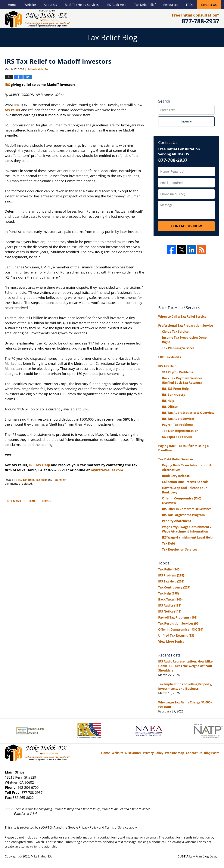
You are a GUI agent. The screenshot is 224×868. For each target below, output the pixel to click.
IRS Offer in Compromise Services (187, 509)
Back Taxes (170, 599)
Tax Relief (59, 480)
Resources (171, 5)
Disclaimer (133, 753)
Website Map (175, 753)
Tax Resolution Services (180, 549)
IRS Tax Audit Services (178, 419)
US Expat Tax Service (177, 437)
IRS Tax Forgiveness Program (183, 515)
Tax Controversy (174, 587)
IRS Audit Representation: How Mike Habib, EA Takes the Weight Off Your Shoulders (185, 666)
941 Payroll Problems (178, 372)
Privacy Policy (153, 753)
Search (187, 121)
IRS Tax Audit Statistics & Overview (188, 413)
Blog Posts (212, 753)
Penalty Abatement (177, 521)
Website (30, 5)
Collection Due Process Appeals (185, 482)
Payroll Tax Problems (178, 425)
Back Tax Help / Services (82, 5)
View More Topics (171, 641)
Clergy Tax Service (175, 332)
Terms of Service (117, 827)
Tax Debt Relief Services (176, 459)
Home (12, 5)
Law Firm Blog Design (199, 856)
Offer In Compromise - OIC (181, 629)
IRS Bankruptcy (174, 395)
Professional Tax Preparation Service (186, 326)
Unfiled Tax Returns (176, 635)
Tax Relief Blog (37, 19)
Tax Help (41, 480)
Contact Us (209, 5)
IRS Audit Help (117, 5)
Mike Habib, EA (41, 856)
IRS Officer (170, 407)
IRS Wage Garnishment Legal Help (187, 537)
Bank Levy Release (176, 476)
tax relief (12, 110)
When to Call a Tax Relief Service (182, 317)
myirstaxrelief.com (107, 470)
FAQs (190, 5)
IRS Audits (170, 605)
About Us (50, 5)
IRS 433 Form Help (175, 389)
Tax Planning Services (178, 348)
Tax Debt (169, 543)
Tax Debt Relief (145, 5)
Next (47, 500)
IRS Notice (170, 611)
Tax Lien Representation (180, 431)
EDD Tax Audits (170, 357)
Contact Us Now (187, 226)
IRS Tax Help (40, 465)
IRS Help (168, 401)
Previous (14, 500)
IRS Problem (171, 575)
